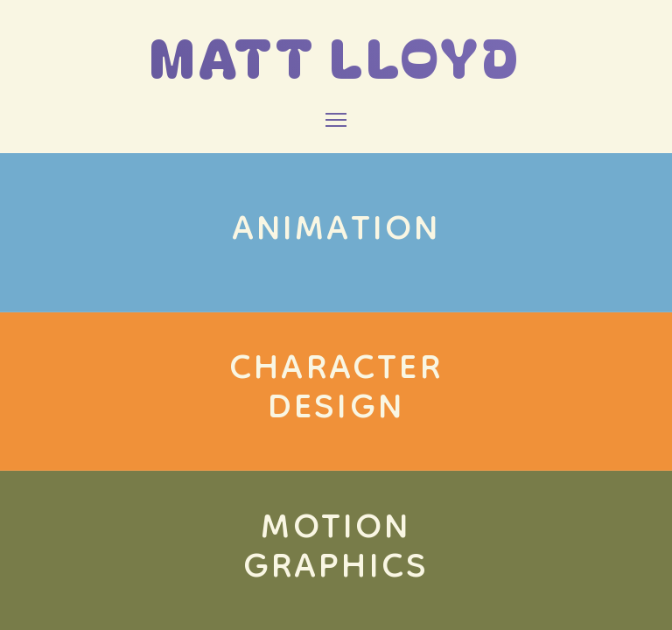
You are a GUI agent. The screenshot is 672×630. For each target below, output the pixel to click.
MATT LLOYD (336, 56)
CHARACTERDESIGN (336, 391)
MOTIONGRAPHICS (336, 550)
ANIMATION (336, 232)
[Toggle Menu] (336, 120)
